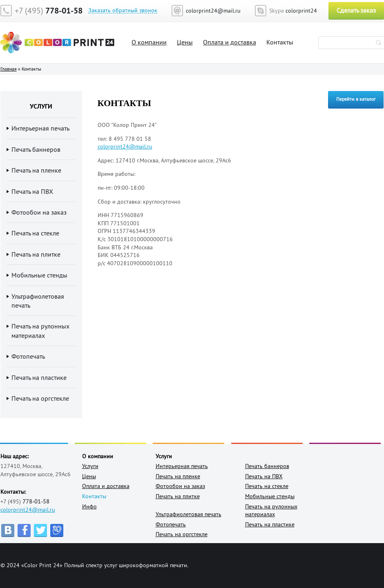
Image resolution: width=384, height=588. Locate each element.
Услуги (90, 466)
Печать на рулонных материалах (40, 331)
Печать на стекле (35, 233)
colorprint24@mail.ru (28, 510)
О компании (149, 42)
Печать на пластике (39, 377)
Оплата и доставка (230, 42)
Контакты (280, 42)
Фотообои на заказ (39, 212)
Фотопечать (28, 356)
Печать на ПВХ (32, 191)
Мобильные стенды (39, 275)
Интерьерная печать (40, 128)
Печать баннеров (36, 149)
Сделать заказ (356, 10)
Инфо (89, 506)
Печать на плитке (36, 254)
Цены (185, 42)
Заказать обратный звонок (123, 10)
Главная (9, 69)
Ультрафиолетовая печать (38, 301)
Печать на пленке (36, 170)
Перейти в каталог (356, 99)
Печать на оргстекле (40, 398)
